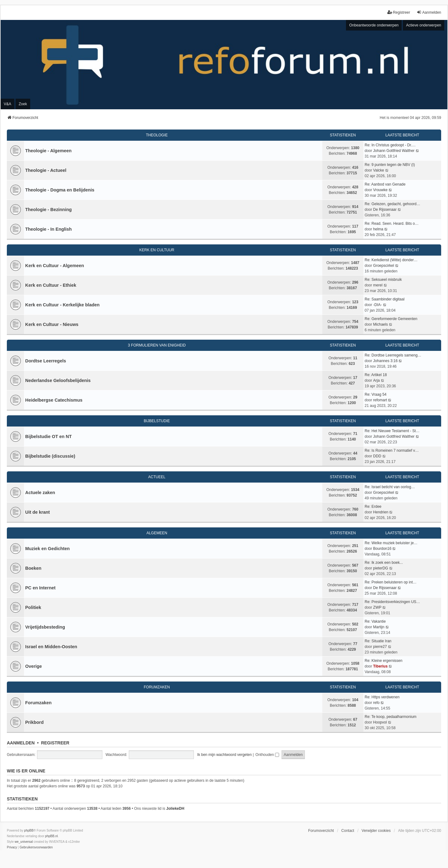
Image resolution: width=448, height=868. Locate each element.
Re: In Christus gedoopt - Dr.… (390, 145)
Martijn (379, 627)
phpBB (29, 830)
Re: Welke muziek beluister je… (391, 543)
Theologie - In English (49, 229)
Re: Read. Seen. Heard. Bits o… (392, 224)
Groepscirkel (383, 266)
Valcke (378, 170)
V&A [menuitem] (7, 104)
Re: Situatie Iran (378, 641)
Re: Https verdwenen (382, 697)
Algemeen (157, 533)
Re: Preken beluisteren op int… (391, 582)
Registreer (55, 743)
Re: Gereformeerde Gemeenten (391, 319)
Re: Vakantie (375, 621)
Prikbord (34, 722)
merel (378, 285)
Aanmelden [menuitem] (429, 12)
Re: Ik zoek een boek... (384, 563)
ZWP (377, 607)
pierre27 (380, 647)
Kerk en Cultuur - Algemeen (55, 266)
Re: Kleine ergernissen (383, 661)
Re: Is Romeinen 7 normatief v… (392, 451)
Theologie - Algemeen (48, 151)
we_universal (24, 842)
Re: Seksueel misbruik (383, 280)
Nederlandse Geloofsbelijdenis (58, 380)
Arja (376, 380)
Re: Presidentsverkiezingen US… (392, 602)
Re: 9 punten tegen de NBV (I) (390, 165)
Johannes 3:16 (385, 361)
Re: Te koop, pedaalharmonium (391, 717)
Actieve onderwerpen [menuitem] (424, 25)
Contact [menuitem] (348, 831)
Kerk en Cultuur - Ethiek (51, 285)
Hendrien (381, 512)
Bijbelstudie (157, 421)
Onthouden (267, 755)
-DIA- (377, 305)
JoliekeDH (175, 809)
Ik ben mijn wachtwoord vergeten (224, 755)
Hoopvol (380, 722)
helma (378, 229)
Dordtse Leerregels (46, 361)
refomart (380, 400)
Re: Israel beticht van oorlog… (390, 487)
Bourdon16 (382, 549)
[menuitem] (12, 847)
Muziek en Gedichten (47, 549)
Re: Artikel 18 (376, 375)
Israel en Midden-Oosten (51, 647)
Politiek (33, 607)
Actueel (157, 477)
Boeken (33, 568)
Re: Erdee (373, 507)
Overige (34, 666)
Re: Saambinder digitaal (385, 299)
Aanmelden (21, 743)
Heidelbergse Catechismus (54, 400)
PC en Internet (40, 588)
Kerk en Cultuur (157, 250)
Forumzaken (157, 687)
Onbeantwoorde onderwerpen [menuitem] (374, 25)
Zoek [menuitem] (23, 104)
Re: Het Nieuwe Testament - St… (392, 431)
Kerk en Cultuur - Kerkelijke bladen (62, 305)
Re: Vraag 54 (376, 394)
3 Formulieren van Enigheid (157, 345)
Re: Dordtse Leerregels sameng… (393, 355)
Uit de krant (37, 512)
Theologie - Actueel (46, 170)
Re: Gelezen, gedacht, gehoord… (392, 204)
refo (376, 703)
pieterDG (380, 568)
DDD (377, 456)
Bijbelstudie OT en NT (49, 436)
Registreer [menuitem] (399, 12)
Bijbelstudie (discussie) (50, 456)
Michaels (380, 324)
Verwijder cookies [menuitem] (376, 831)
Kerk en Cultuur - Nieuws (52, 324)
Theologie (157, 135)
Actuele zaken (40, 493)
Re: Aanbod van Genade (385, 184)
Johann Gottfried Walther (394, 151)
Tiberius (380, 666)
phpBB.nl (51, 836)
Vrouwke (380, 190)
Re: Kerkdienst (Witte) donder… (391, 260)
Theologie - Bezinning (49, 210)
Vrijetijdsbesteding (45, 627)
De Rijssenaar (385, 210)
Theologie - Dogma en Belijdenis (60, 190)
